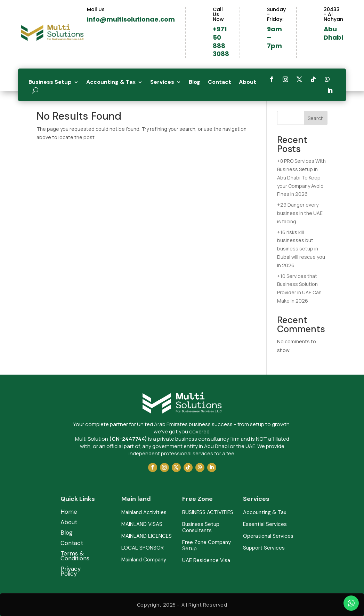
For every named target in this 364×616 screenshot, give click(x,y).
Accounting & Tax (111, 83)
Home (69, 512)
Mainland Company (144, 560)
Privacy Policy (71, 572)
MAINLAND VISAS (142, 524)
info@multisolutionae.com (131, 19)
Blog (195, 83)
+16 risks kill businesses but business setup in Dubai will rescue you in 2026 (301, 249)
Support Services (264, 548)
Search (316, 118)
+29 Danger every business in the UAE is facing (300, 213)
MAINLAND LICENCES (147, 536)
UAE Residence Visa (206, 561)
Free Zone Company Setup (207, 546)
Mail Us (96, 9)
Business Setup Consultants (201, 527)
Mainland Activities (144, 513)
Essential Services (265, 524)
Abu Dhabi (333, 33)
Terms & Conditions (75, 557)
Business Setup (50, 83)
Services (162, 83)
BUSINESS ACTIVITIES (208, 513)
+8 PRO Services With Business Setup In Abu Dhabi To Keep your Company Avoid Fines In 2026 (301, 177)
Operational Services (268, 536)
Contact (220, 83)
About (248, 83)
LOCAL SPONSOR (143, 548)
